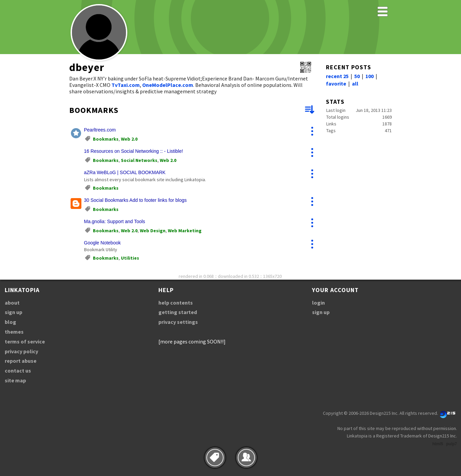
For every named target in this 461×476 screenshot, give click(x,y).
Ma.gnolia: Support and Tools (115, 221)
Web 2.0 (129, 139)
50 (357, 76)
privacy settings (178, 322)
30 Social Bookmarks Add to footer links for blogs (135, 200)
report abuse (21, 361)
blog (10, 322)
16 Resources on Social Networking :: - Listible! (134, 151)
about (12, 303)
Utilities (130, 258)
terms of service (25, 341)
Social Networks (139, 160)
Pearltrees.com (100, 130)
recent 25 (337, 76)
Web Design (153, 231)
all (355, 84)
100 (369, 76)
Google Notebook (103, 243)
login (318, 303)
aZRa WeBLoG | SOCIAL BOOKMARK (125, 172)
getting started (178, 312)
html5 (438, 444)
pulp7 (452, 444)
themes (14, 332)
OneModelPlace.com (168, 85)
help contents (176, 303)
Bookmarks (106, 139)
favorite (336, 84)
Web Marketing (185, 231)
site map (15, 380)
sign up (14, 312)
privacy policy (21, 351)
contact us (18, 371)
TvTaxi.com (126, 85)
